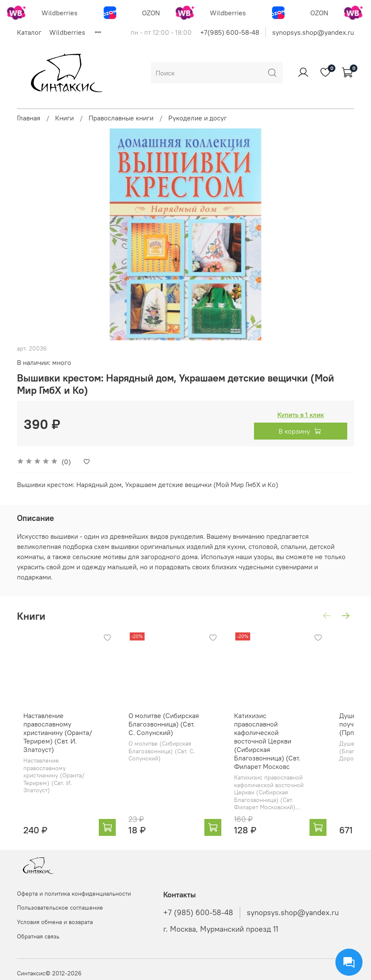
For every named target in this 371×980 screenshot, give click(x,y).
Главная (29, 118)
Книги (64, 118)
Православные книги (121, 118)
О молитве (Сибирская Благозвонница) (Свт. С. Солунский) (171, 735)
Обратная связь (38, 936)
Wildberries (67, 32)
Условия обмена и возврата (55, 922)
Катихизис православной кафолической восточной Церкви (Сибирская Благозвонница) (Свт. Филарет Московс (289, 744)
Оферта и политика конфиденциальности (74, 894)
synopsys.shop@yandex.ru (313, 32)
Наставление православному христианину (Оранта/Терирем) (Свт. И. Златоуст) (51, 744)
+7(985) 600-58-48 (230, 32)
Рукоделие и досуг (198, 118)
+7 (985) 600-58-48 (198, 913)
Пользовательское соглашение (60, 908)
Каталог (29, 32)
